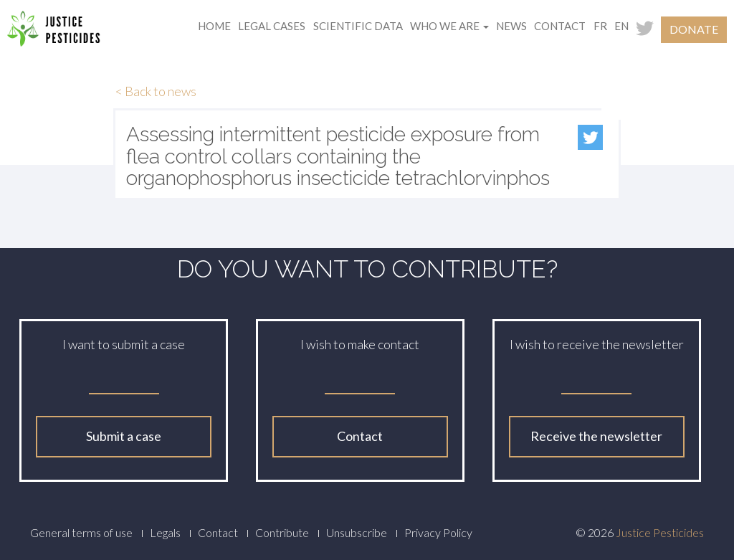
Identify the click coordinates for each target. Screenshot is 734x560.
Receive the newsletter (596, 436)
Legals (165, 532)
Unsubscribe (357, 532)
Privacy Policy (438, 532)
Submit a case (124, 436)
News (511, 26)
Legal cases (272, 26)
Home (214, 26)
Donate (694, 29)
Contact (560, 26)
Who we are (449, 26)
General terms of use (81, 532)
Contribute (282, 532)
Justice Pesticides (660, 532)
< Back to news (156, 91)
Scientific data (358, 26)
